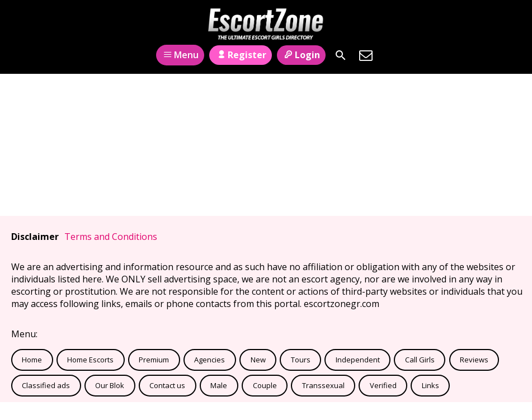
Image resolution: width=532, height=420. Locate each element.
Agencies (209, 360)
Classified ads (46, 385)
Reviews (474, 360)
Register (240, 55)
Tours (301, 360)
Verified (383, 385)
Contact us (167, 385)
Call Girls (420, 360)
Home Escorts (90, 360)
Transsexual (323, 385)
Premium (154, 360)
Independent (358, 360)
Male (219, 385)
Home (32, 360)
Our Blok (110, 385)
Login (301, 55)
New (258, 360)
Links (430, 385)
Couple (265, 385)
